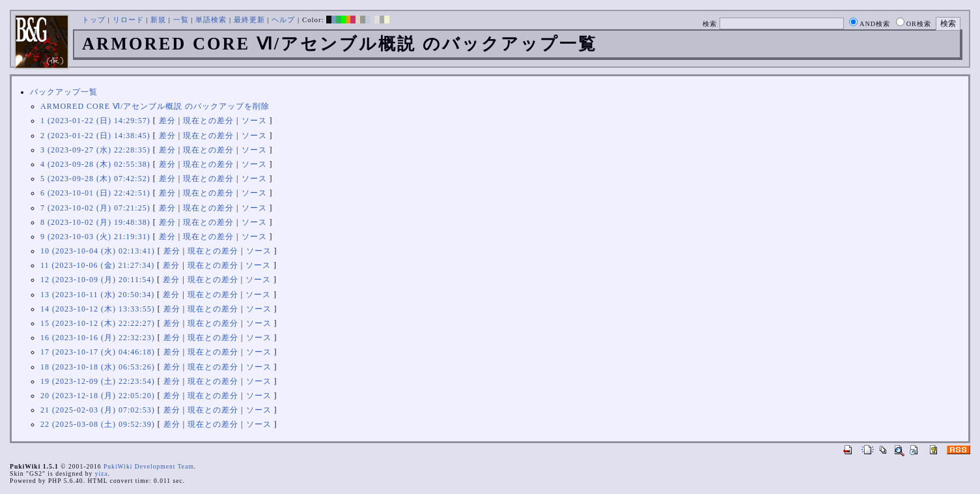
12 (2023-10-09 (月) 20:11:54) (97, 280)
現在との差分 (208, 121)
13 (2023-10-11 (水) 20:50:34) (97, 295)
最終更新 (249, 20)
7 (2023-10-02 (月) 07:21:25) (95, 208)
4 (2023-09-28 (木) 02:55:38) (95, 164)
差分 (167, 121)
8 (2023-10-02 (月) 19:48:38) (95, 222)
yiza (102, 473)
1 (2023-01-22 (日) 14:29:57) (95, 121)
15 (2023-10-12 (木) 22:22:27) (98, 323)
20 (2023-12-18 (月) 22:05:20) (98, 396)
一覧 (181, 20)
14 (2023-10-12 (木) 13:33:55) (98, 309)
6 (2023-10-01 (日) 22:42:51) (95, 193)
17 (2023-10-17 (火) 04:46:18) (98, 352)
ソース (254, 121)
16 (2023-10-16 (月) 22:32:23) (98, 338)
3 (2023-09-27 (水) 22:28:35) (95, 150)
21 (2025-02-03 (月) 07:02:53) (98, 410)
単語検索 (211, 20)
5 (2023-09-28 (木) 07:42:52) (95, 179)
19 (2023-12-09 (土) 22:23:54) (98, 381)
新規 (158, 20)
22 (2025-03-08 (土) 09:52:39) (98, 424)
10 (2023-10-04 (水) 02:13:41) (98, 251)
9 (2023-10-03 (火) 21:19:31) (95, 237)
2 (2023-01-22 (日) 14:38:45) (95, 136)
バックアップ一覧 (64, 92)
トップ (94, 20)
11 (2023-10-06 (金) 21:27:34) (97, 265)
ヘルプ (283, 20)
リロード (128, 20)
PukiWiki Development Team (149, 466)
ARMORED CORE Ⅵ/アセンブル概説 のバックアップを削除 (155, 106)
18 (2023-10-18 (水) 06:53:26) (98, 367)
